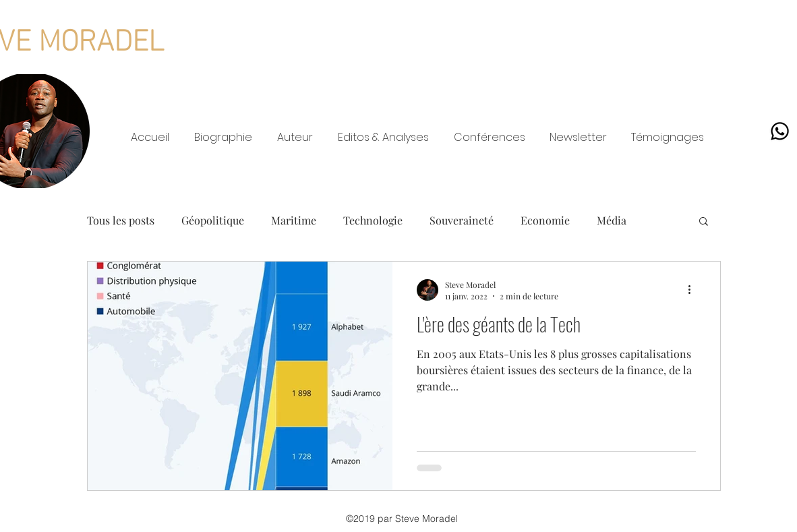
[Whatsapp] (780, 131)
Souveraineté (462, 220)
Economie (545, 220)
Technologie (373, 220)
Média (612, 220)
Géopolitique (213, 220)
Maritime (294, 220)
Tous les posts (121, 220)
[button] (704, 222)
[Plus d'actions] (694, 290)
